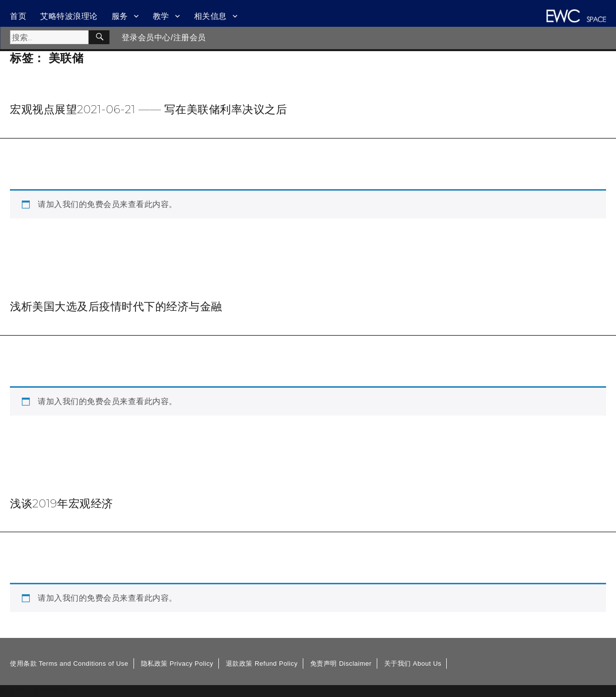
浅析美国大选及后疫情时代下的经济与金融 (116, 306)
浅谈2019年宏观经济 (62, 503)
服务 (120, 16)
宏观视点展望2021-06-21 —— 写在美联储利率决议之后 (148, 109)
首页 (18, 16)
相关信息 (210, 16)
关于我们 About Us (413, 663)
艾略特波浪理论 (69, 16)
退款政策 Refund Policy (262, 663)
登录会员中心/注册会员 (164, 37)
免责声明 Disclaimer (341, 663)
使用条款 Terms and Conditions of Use (69, 663)
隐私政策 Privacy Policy (177, 663)
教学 (161, 16)
